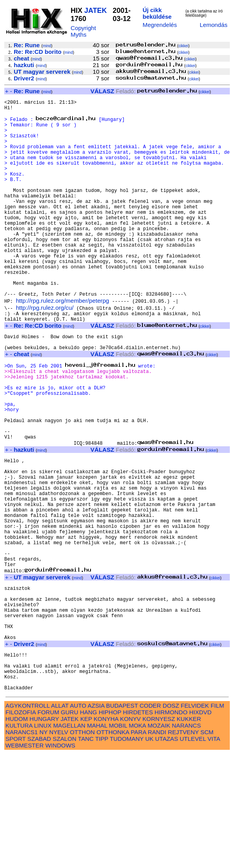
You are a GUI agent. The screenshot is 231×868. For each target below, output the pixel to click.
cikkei (183, 46)
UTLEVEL (193, 853)
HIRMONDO (171, 826)
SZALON (65, 853)
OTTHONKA (113, 846)
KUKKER (189, 833)
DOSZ (171, 819)
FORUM (48, 826)
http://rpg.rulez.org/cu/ (45, 350)
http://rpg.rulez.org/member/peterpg (63, 343)
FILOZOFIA (21, 826)
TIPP (102, 853)
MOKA (137, 839)
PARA (138, 846)
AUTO (78, 819)
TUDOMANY (127, 853)
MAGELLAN (69, 839)
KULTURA (19, 839)
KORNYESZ (159, 833)
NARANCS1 (22, 846)
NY (44, 846)
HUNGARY (44, 833)
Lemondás (214, 25)
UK (149, 853)
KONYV (131, 833)
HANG (89, 826)
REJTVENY (183, 846)
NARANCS (187, 839)
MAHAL (97, 839)
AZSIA (96, 819)
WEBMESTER (25, 859)
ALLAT (60, 819)
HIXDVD (200, 826)
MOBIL (118, 839)
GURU (70, 826)
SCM (207, 846)
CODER (150, 819)
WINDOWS (60, 859)
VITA (214, 853)
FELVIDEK (195, 819)
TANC (86, 853)
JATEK (96, 11)
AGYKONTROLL (28, 819)
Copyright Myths (83, 31)
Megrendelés (160, 25)
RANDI (157, 846)
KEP (86, 833)
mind (47, 46)
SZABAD (39, 853)
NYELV (59, 846)
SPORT (16, 853)
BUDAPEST (122, 819)
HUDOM (17, 833)
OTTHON (82, 846)
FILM (218, 819)
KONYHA (106, 833)
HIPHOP (110, 826)
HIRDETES (138, 826)
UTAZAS (167, 853)
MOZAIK (159, 839)
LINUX (43, 839)
